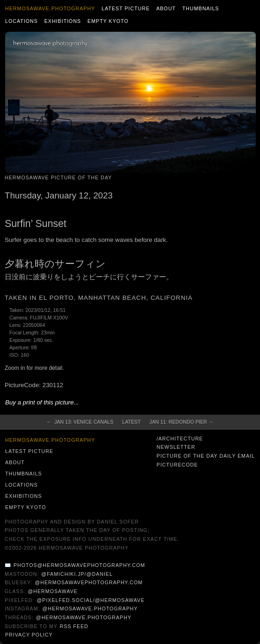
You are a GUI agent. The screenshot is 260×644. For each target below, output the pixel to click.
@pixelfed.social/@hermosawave (90, 600)
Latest (131, 422)
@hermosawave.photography (90, 609)
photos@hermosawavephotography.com (79, 565)
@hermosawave (53, 591)
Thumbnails (201, 8)
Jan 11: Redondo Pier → (182, 422)
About (166, 8)
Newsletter (176, 447)
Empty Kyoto (108, 21)
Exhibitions (63, 21)
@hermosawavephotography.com (89, 582)
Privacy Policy (29, 635)
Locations (22, 21)
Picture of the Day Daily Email (206, 456)
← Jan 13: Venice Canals (80, 422)
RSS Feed (74, 626)
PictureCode (177, 465)
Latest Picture (126, 8)
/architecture (180, 439)
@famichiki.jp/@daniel (77, 574)
